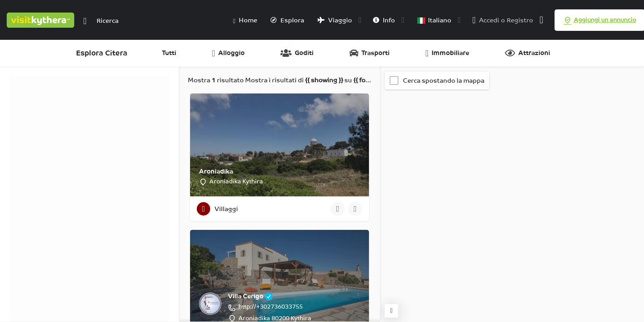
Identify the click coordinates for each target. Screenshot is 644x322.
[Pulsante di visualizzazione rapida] (338, 209)
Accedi (489, 20)
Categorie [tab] (50, 80)
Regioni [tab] (83, 80)
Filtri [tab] (21, 80)
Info (384, 20)
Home (245, 21)
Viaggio (335, 20)
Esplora (287, 20)
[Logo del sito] (42, 19)
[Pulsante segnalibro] (355, 209)
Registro (520, 20)
